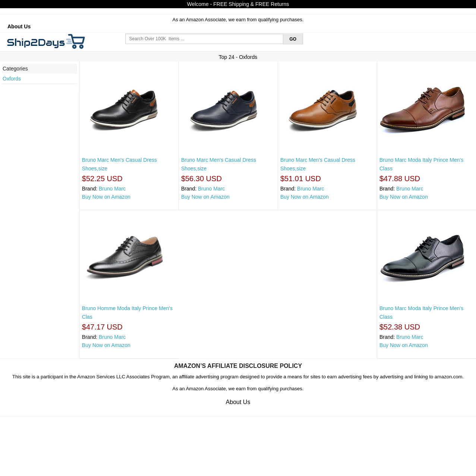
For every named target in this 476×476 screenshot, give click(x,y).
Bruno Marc (112, 189)
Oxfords (12, 79)
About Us (19, 26)
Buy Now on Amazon (106, 197)
